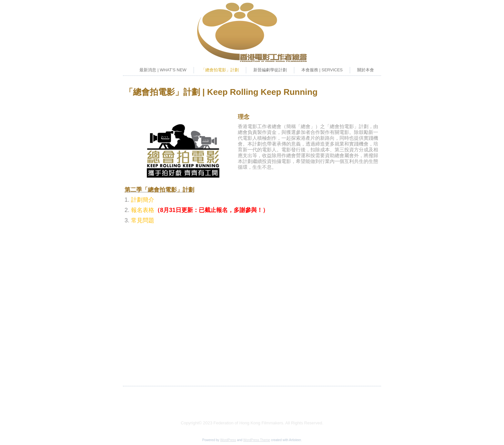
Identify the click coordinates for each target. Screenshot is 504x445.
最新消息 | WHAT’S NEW (163, 70)
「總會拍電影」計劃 (220, 70)
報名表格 (143, 210)
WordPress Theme (257, 440)
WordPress (228, 440)
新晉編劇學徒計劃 (270, 70)
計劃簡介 (143, 200)
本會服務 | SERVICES (322, 70)
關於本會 (366, 70)
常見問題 (143, 220)
